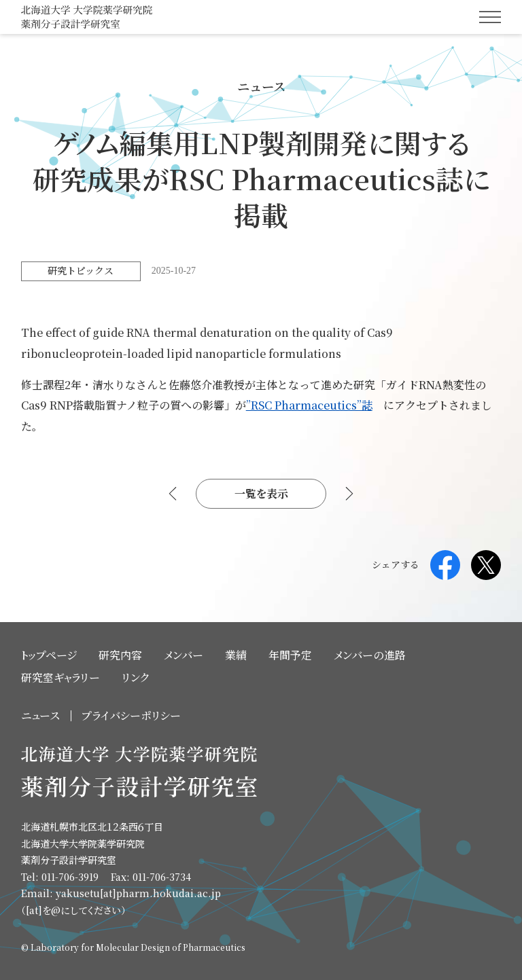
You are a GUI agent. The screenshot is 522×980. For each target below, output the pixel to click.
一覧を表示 (261, 493)
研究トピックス (81, 271)
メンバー (184, 655)
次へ (348, 494)
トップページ (49, 655)
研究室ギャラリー (60, 677)
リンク (135, 677)
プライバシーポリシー (131, 715)
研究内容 (120, 655)
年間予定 (290, 655)
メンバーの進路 (370, 655)
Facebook (445, 565)
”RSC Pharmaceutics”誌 (309, 405)
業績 (236, 655)
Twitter (486, 565)
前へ (174, 494)
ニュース (40, 715)
